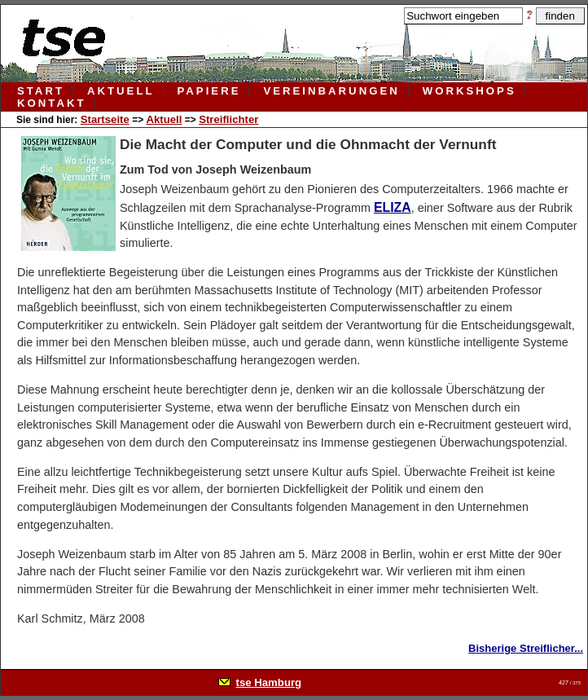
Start (41, 91)
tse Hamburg (269, 682)
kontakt (51, 103)
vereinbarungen (331, 91)
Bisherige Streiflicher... (526, 648)
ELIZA (393, 207)
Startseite (105, 119)
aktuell (121, 91)
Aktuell (164, 119)
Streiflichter (228, 119)
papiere (209, 91)
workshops (470, 91)
